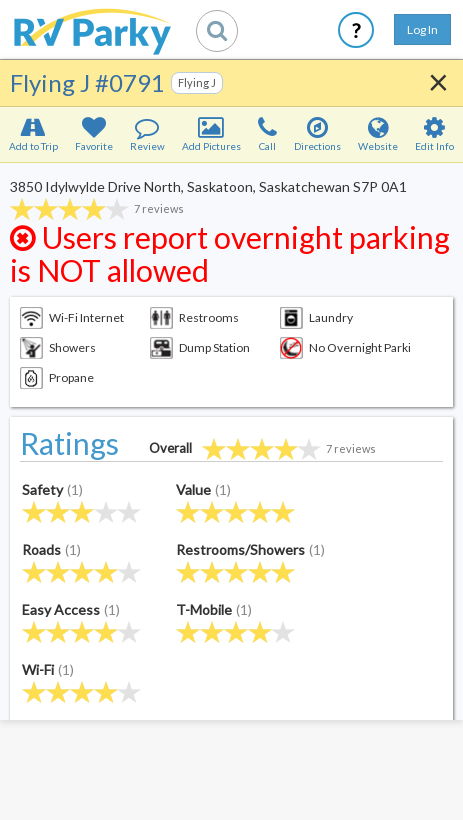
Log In (422, 29)
